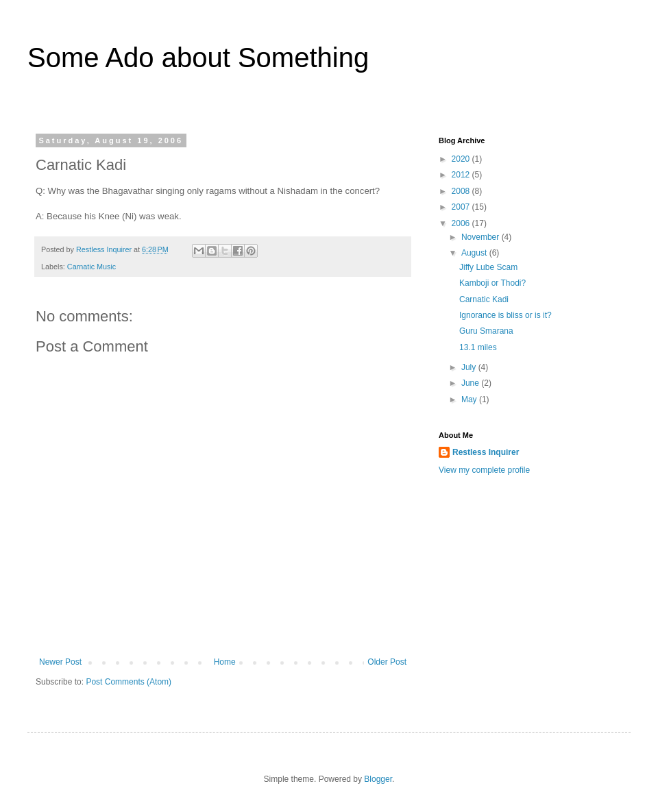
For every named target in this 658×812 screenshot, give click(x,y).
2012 (462, 175)
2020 (462, 159)
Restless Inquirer (486, 452)
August (475, 253)
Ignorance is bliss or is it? (505, 315)
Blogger (378, 779)
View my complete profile (484, 470)
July (470, 367)
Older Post (387, 662)
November (482, 237)
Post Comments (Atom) (129, 682)
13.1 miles (478, 347)
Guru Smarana (486, 331)
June (471, 383)
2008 (462, 191)
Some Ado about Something (198, 58)
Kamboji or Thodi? (492, 283)
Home (225, 662)
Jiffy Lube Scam (488, 267)
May (470, 399)
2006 (462, 223)
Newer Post (60, 662)
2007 (462, 207)
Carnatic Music (92, 267)
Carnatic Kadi (484, 299)
